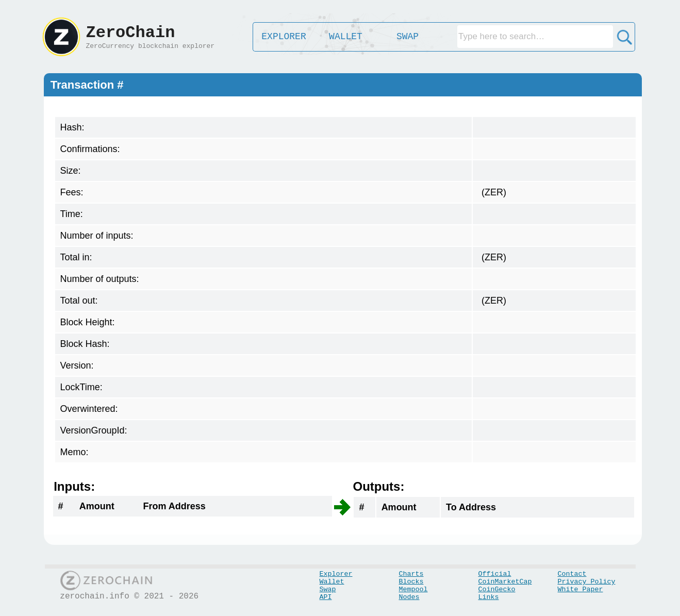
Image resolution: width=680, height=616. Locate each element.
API (326, 597)
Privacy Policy (587, 582)
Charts (411, 574)
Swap (328, 589)
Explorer (336, 574)
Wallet (332, 582)
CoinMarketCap (505, 582)
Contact (572, 574)
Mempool (413, 589)
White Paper (581, 589)
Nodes (409, 597)
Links (489, 597)
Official (495, 574)
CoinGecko (497, 589)
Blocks (411, 582)
